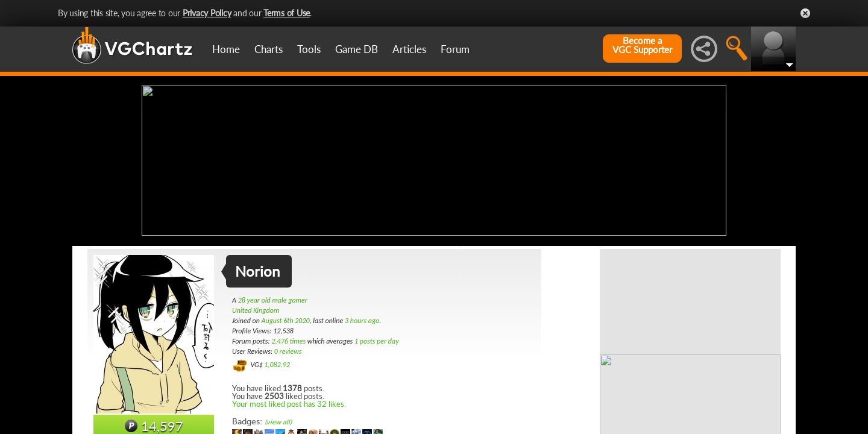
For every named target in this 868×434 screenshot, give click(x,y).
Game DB (357, 49)
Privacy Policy (207, 13)
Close (805, 13)
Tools (309, 49)
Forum (455, 49)
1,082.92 (277, 363)
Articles (409, 49)
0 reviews (288, 350)
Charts (269, 49)
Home (226, 49)
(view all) (278, 421)
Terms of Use (287, 13)
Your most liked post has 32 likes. (289, 403)
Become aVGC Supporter (642, 45)
